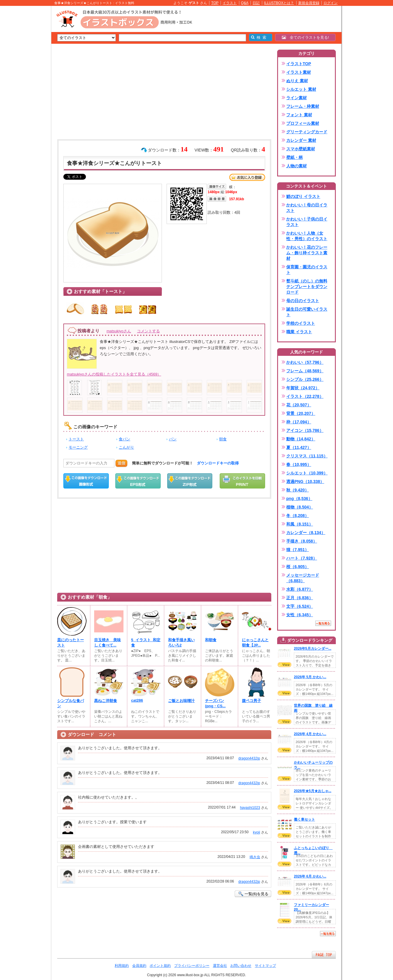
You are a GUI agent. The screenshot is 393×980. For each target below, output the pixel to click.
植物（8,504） (300, 507)
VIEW (284, 665)
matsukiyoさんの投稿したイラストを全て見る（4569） (114, 374)
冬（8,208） (298, 516)
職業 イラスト (299, 332)
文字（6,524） (300, 606)
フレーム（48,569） (305, 371)
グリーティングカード (307, 132)
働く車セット (304, 819)
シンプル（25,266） (305, 379)
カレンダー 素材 (301, 140)
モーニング (78, 447)
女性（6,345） (300, 615)
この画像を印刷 (242, 481)
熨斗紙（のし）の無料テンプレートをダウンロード (307, 287)
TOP (215, 3)
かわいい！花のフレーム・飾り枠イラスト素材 (307, 253)
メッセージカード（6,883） (303, 578)
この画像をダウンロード (86, 481)
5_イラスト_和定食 (146, 643)
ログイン (331, 3)
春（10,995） (299, 464)
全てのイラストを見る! (305, 37)
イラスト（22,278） (305, 396)
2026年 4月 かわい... (310, 734)
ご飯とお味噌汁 (181, 701)
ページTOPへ (324, 955)
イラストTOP (299, 64)
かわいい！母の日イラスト (307, 208)
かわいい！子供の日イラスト (307, 222)
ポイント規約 (160, 966)
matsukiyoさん (119, 331)
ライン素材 (297, 98)
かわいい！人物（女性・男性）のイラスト (307, 236)
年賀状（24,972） (303, 388)
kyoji (256, 832)
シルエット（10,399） (307, 473)
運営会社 (220, 966)
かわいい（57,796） (305, 362)
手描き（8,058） (302, 541)
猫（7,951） (298, 550)
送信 (121, 463)
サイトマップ (265, 966)
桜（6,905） (298, 567)
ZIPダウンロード (190, 481)
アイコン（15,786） (305, 430)
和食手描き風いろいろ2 (181, 643)
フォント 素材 (299, 115)
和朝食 (211, 640)
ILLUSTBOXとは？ (279, 3)
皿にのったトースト (71, 643)
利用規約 (122, 966)
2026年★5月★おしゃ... (313, 791)
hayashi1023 (250, 808)
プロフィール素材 (303, 123)
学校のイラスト (301, 323)
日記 (256, 3)
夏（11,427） (299, 447)
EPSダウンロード (138, 481)
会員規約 (139, 966)
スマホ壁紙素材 (301, 149)
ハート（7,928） (302, 558)
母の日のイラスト (303, 301)
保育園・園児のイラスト (307, 270)
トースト (76, 439)
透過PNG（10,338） (305, 481)
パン (173, 439)
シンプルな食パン (71, 703)
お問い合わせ (241, 966)
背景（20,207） (301, 413)
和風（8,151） (300, 524)
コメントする (148, 331)
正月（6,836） (300, 598)
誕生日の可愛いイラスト (307, 312)
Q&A (245, 3)
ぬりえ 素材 (297, 81)
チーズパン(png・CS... (215, 703)
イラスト (230, 3)
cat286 (137, 700)
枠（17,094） (299, 422)
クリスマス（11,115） (307, 456)
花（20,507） (299, 405)
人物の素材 (297, 166)
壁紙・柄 (294, 157)
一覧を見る (323, 623)
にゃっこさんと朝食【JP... (255, 643)
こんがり (126, 447)
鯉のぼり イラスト (303, 196)
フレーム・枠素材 (303, 106)
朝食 (223, 439)
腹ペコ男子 (251, 701)
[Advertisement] (23, 97)
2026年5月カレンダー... (313, 649)
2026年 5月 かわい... (310, 677)
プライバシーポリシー (192, 966)
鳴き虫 (255, 857)
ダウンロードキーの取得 (218, 463)
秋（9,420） (298, 490)
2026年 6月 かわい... (310, 876)
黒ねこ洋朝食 (106, 701)
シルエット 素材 (301, 89)
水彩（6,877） (300, 589)
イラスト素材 (299, 72)
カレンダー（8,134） (306, 533)
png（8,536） (299, 499)
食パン (124, 439)
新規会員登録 (309, 3)
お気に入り (247, 177)
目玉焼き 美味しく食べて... (107, 643)
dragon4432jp (249, 758)
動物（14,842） (301, 439)
